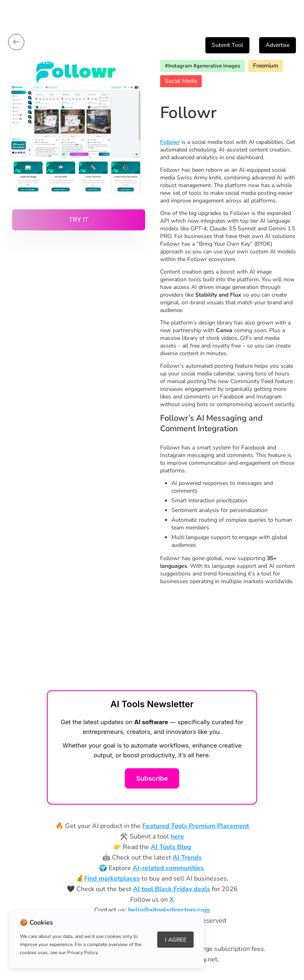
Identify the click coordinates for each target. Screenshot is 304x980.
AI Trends (187, 858)
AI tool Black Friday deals (172, 889)
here (177, 837)
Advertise (278, 45)
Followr (170, 142)
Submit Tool (227, 45)
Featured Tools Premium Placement (196, 826)
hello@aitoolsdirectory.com (169, 910)
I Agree (176, 940)
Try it (79, 220)
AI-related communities (168, 868)
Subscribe (152, 778)
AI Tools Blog (171, 847)
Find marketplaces (112, 879)
